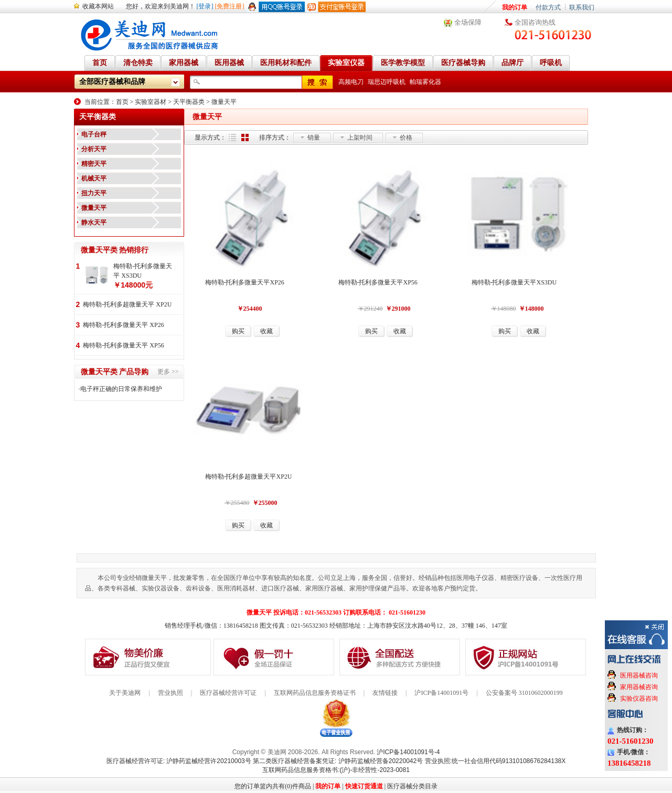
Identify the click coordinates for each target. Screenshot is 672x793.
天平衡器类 (189, 102)
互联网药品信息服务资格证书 (315, 693)
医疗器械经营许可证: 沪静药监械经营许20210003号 (179, 761)
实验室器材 (151, 102)
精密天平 (94, 164)
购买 (238, 331)
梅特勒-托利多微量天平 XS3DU (143, 271)
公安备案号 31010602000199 (524, 693)
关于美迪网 (125, 693)
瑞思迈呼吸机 (387, 82)
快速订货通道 (364, 786)
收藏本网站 (98, 6)
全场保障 (468, 22)
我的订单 (515, 7)
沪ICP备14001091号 (441, 693)
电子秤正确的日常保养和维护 (121, 389)
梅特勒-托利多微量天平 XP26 (123, 325)
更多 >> (168, 372)
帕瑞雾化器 (425, 82)
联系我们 (582, 7)
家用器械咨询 (639, 687)
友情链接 (385, 693)
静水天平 (94, 223)
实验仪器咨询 (639, 699)
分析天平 (94, 149)
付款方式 (548, 7)
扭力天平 (94, 193)
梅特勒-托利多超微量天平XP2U (249, 477)
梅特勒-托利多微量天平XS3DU (514, 282)
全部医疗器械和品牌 (112, 82)
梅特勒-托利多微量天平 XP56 (123, 345)
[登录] (205, 6)
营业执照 (170, 693)
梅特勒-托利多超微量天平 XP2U (127, 304)
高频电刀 (351, 82)
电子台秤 (94, 134)
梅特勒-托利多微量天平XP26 (245, 282)
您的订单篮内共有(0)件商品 (273, 786)
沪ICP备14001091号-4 (408, 752)
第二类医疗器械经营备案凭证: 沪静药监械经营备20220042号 (338, 761)
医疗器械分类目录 (412, 786)
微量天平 (224, 102)
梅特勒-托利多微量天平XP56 (378, 282)
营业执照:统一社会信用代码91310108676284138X (495, 761)
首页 (122, 102)
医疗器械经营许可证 (228, 693)
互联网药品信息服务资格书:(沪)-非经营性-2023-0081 (336, 770)
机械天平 (94, 178)
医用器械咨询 (639, 675)
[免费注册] (230, 6)
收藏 (266, 331)
